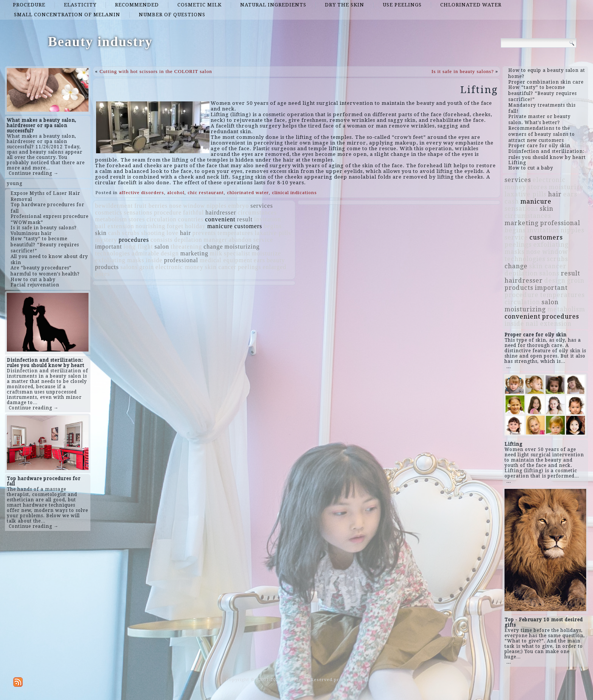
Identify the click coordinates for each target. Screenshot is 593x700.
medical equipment (226, 260)
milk (216, 253)
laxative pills (273, 233)
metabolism (111, 219)
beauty (276, 260)
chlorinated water (471, 5)
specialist (237, 253)
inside (154, 260)
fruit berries (151, 206)
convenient (220, 219)
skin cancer (221, 267)
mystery (106, 240)
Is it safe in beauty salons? (463, 71)
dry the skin (345, 5)
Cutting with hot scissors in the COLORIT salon (156, 71)
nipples (217, 206)
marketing (194, 253)
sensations (138, 212)
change (213, 247)
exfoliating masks (120, 260)
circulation (161, 219)
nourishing (151, 226)
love (172, 233)
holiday (195, 226)
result (245, 219)
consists (162, 240)
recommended (137, 5)
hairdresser (221, 212)
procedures (134, 240)
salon (162, 247)
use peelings (402, 5)
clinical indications (294, 193)
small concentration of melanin (67, 15)
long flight (138, 247)
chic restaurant (206, 193)
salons (129, 267)
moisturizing (242, 247)
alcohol (176, 193)
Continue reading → (34, 173)
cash (114, 233)
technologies (113, 253)
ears (259, 260)
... (509, 367)
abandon (240, 240)
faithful (193, 212)
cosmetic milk (199, 5)
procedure (29, 5)
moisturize (267, 253)
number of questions (172, 15)
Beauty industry (100, 42)
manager (216, 240)
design (170, 253)
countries (191, 219)
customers (248, 226)
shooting (153, 233)
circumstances (257, 212)
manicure (220, 226)
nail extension (114, 226)
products (107, 267)
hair (186, 233)
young (15, 184)
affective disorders (142, 193)
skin (101, 233)
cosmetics (109, 212)
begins (273, 226)
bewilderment (114, 206)
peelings (249, 267)
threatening (186, 247)
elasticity (80, 5)
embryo (238, 206)
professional (181, 260)
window (194, 206)
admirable (145, 253)
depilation (188, 240)
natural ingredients (273, 5)
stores (137, 219)
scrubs (131, 233)
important (108, 247)
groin (147, 267)
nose (175, 206)
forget (175, 226)
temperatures (235, 233)
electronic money (179, 267)
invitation (268, 219)
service (263, 240)
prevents (204, 233)
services (262, 206)
